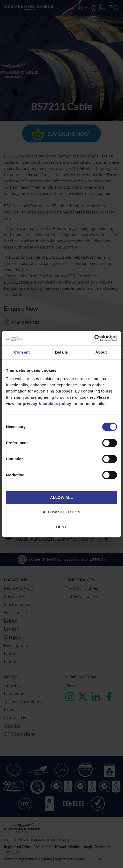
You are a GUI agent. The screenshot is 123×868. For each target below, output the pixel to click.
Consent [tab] (22, 352)
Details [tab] (61, 352)
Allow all (61, 497)
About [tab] (101, 352)
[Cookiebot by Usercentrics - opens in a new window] (94, 338)
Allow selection (62, 512)
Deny (61, 527)
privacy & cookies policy (47, 404)
